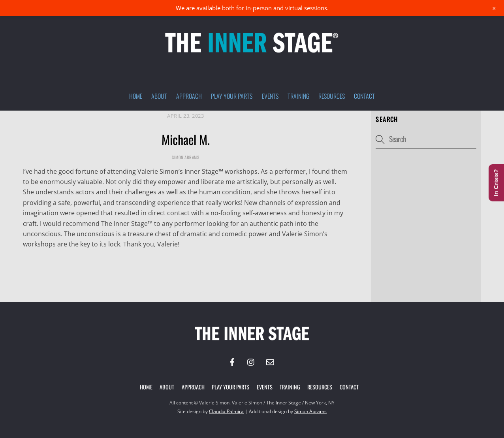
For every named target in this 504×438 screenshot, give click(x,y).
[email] (270, 362)
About (159, 96)
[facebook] (232, 362)
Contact (364, 96)
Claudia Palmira (226, 411)
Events (270, 96)
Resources (332, 96)
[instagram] (251, 362)
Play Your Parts (232, 96)
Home (136, 96)
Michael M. (186, 139)
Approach (189, 96)
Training (298, 96)
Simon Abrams (185, 157)
